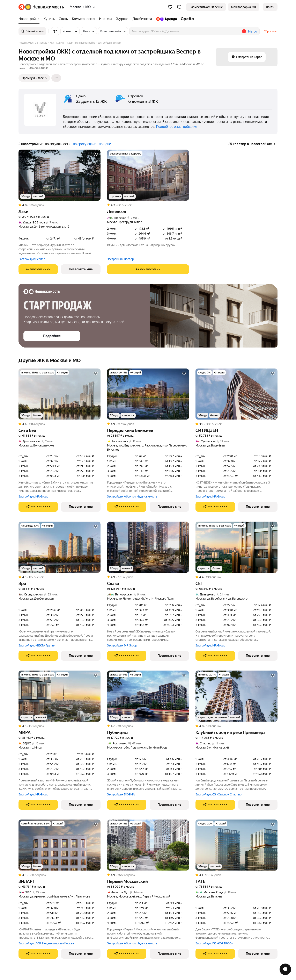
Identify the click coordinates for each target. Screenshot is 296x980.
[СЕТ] (236, 547)
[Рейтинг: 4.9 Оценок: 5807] (60, 875)
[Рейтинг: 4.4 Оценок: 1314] (60, 424)
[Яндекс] (22, 7)
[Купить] (49, 19)
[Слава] (148, 547)
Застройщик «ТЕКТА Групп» (37, 645)
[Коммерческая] (83, 19)
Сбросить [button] (270, 31)
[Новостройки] (30, 19)
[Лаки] (60, 175)
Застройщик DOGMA (121, 794)
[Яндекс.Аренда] (166, 19)
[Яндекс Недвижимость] (45, 7)
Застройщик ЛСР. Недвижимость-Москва (46, 943)
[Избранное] (170, 7)
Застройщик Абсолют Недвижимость (132, 496)
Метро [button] (253, 31)
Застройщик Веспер (32, 259)
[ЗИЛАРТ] (60, 845)
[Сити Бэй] (60, 394)
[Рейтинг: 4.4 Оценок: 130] (236, 577)
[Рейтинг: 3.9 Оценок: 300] (236, 424)
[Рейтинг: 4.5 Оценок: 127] (60, 577)
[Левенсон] (148, 175)
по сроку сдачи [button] (85, 144)
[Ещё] (56, 78)
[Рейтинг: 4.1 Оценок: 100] (236, 875)
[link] (270, 7)
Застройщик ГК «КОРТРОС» (214, 943)
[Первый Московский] (148, 845)
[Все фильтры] (55, 31)
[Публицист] (148, 696)
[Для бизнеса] (142, 19)
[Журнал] (122, 19)
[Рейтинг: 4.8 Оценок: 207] (148, 726)
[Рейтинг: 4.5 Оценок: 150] (60, 726)
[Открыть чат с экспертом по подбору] (285, 969)
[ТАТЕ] (236, 845)
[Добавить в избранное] (96, 155)
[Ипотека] (106, 19)
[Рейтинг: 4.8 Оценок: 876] (60, 205)
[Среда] (186, 19)
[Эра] (60, 547)
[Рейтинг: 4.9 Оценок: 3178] (148, 424)
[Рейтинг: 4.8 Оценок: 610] (236, 726)
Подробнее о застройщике (177, 127)
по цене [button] (105, 144)
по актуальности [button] (58, 144)
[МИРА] (60, 696)
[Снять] (63, 19)
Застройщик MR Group (33, 496)
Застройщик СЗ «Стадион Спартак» (219, 794)
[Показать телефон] (38, 269)
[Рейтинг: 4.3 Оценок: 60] (148, 205)
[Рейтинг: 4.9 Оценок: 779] (148, 577)
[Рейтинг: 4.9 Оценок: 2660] (148, 875)
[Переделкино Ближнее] (148, 394)
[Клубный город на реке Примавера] (236, 696)
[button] (179, 7)
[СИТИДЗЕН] (236, 394)
